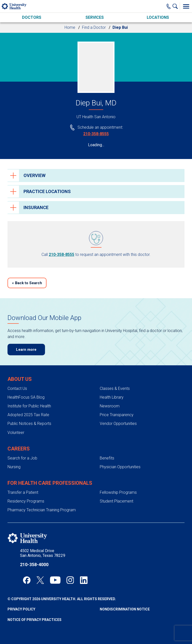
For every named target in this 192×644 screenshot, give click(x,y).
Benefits (107, 458)
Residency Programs (26, 501)
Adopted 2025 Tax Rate (28, 415)
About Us (20, 379)
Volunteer (16, 433)
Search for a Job (22, 458)
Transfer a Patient (23, 492)
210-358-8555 (96, 134)
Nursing (14, 467)
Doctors (32, 17)
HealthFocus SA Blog (26, 397)
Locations (158, 17)
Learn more (26, 350)
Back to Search (27, 283)
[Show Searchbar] (176, 6)
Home (70, 27)
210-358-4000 (34, 565)
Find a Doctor (94, 27)
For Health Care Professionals (50, 483)
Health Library (112, 397)
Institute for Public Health (29, 406)
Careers (19, 449)
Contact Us (17, 388)
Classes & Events (115, 388)
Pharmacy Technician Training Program (42, 510)
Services (95, 17)
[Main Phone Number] (169, 6)
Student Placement (116, 501)
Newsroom (110, 406)
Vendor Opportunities (118, 424)
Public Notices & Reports (29, 424)
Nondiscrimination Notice (125, 609)
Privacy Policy (21, 609)
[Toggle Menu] (186, 6)
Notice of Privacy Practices (34, 620)
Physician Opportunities (120, 467)
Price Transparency (117, 415)
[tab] (96, 176)
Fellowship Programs (118, 492)
